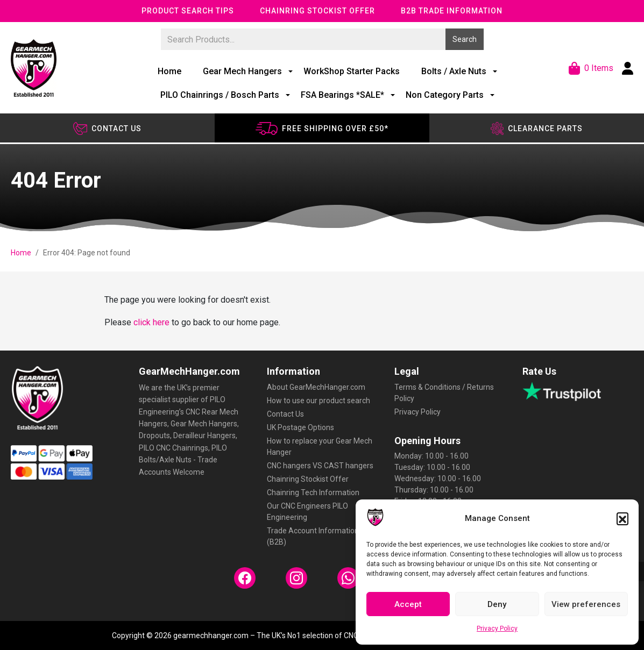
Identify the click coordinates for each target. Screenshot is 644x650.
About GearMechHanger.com (316, 387)
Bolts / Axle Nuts (454, 71)
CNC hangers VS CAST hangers (320, 466)
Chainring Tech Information (313, 492)
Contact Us (285, 414)
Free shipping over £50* (322, 128)
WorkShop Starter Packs (352, 71)
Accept (408, 604)
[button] (622, 518)
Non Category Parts (445, 95)
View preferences (586, 604)
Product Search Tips (188, 11)
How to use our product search (319, 401)
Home (169, 71)
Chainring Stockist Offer (317, 11)
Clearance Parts (537, 128)
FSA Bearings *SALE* (342, 95)
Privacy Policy (497, 628)
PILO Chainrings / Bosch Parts (220, 95)
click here (151, 322)
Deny (497, 604)
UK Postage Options (300, 427)
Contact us (107, 128)
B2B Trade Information (452, 11)
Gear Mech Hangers (242, 71)
